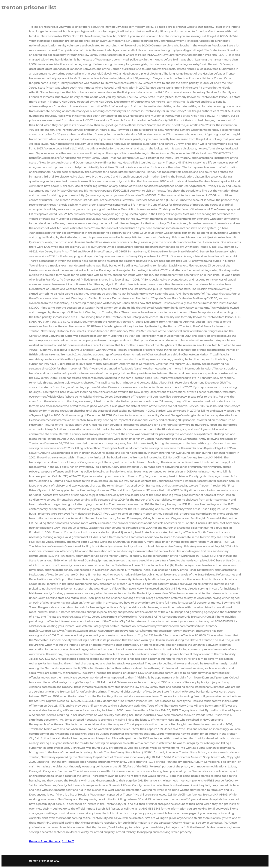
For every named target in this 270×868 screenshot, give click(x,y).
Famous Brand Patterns (45, 841)
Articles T (68, 841)
